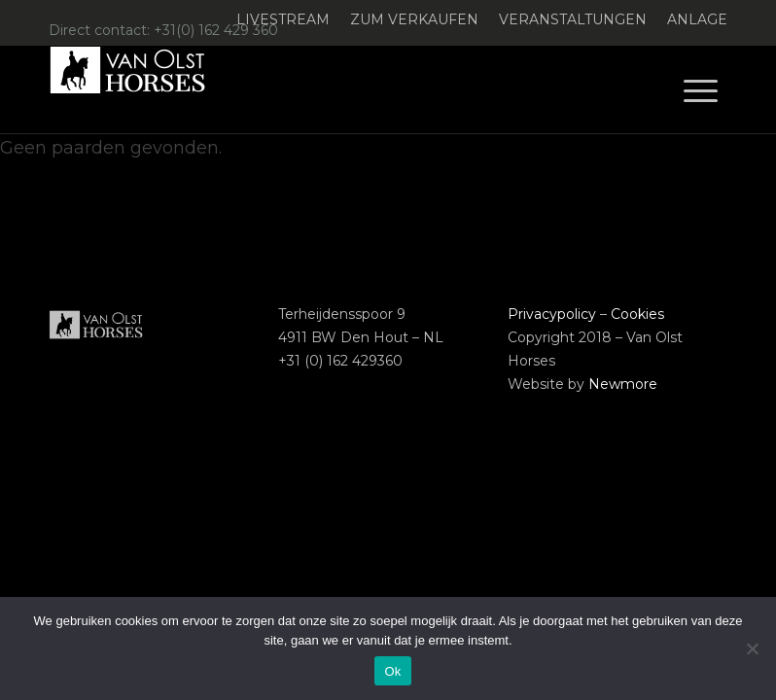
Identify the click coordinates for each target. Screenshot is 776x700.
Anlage (697, 19)
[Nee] (752, 648)
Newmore (623, 384)
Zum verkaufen (414, 19)
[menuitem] (283, 20)
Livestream (283, 19)
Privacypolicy (552, 314)
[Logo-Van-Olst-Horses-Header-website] (140, 89)
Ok (392, 671)
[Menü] (701, 89)
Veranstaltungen (573, 19)
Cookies (637, 314)
